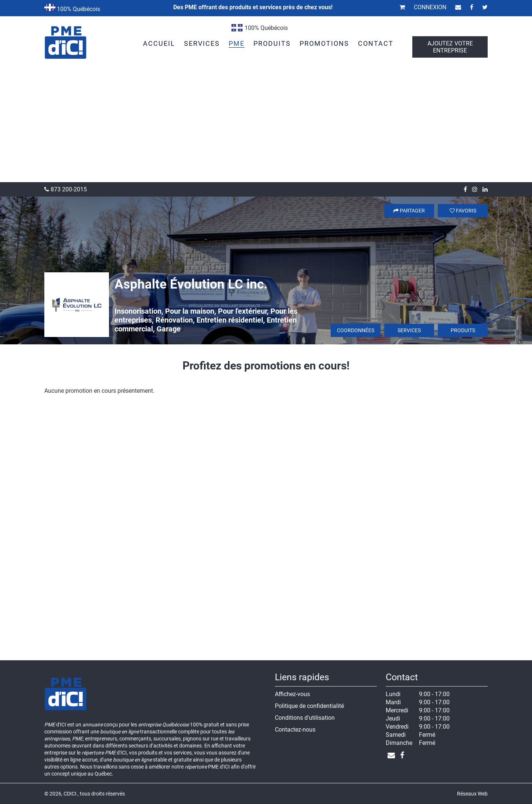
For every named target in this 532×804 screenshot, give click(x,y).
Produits (463, 330)
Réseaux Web (472, 794)
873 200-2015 (66, 189)
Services (409, 330)
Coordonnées (356, 330)
